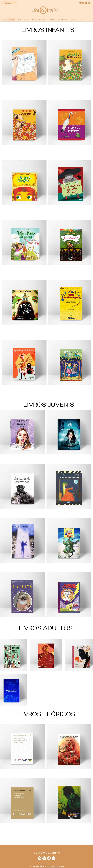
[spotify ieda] (80, 3)
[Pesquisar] (9, 3)
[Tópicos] (54, 858)
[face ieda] (86, 3)
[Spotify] (40, 858)
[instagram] (83, 3)
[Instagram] (44, 858)
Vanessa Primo (60, 866)
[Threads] (89, 3)
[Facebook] (49, 858)
